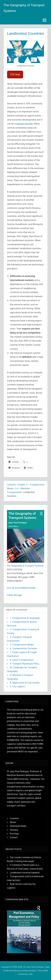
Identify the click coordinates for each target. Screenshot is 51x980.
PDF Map (15, 74)
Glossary (14, 830)
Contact (14, 837)
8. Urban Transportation (22, 660)
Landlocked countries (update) (25, 873)
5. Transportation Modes (22, 645)
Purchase (14, 834)
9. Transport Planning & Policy (25, 664)
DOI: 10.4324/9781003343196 (21, 588)
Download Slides (18, 826)
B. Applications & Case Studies (25, 683)
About (13, 822)
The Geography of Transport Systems (25, 566)
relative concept (24, 124)
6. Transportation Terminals (23, 648)
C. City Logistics (18, 686)
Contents (11, 485)
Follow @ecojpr (14, 595)
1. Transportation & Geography (25, 618)
